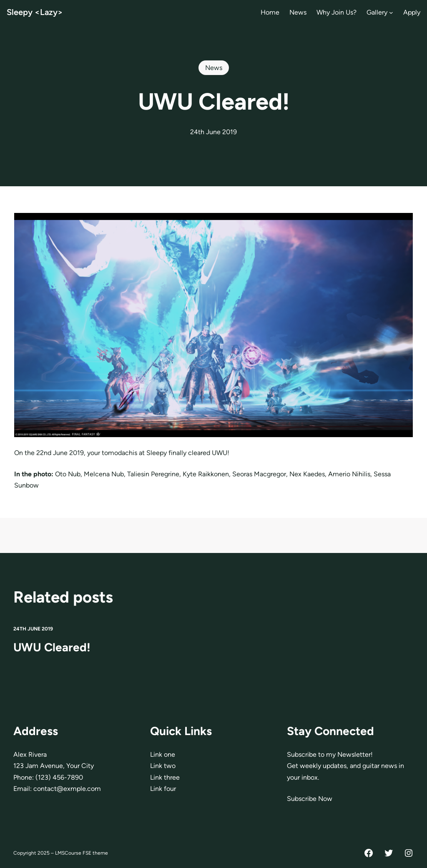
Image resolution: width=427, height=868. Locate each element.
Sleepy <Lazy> (35, 12)
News (214, 68)
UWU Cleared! (52, 648)
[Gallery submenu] (391, 13)
